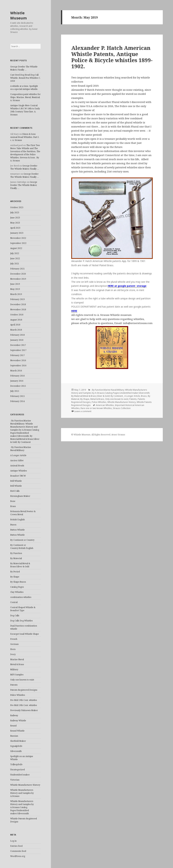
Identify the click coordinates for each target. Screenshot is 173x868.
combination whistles (21, 597)
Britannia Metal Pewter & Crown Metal (23, 513)
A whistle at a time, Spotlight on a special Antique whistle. (24, 88)
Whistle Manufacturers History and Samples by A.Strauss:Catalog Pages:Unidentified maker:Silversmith (22, 807)
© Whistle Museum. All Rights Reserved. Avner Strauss (98, 435)
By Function (16, 553)
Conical (14, 602)
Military (14, 669)
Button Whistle (17, 530)
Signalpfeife (16, 746)
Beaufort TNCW (18, 476)
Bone (13, 501)
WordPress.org (18, 856)
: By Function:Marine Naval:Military (21, 449)
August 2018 (16, 320)
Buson (13, 525)
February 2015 (17, 396)
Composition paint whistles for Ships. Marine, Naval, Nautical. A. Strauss (25, 97)
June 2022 (15, 258)
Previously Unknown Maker (24, 710)
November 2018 (18, 310)
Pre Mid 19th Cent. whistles (24, 700)
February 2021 (17, 269)
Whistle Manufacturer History (25, 785)
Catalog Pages (17, 587)
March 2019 (16, 294)
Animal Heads (17, 466)
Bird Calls (15, 491)
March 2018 (16, 330)
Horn (13, 649)
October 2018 (17, 315)
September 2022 (18, 243)
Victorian (15, 780)
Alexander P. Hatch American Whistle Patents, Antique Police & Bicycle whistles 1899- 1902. (112, 57)
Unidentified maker (20, 775)
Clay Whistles (17, 592)
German (14, 644)
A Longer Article (18, 455)
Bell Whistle (16, 481)
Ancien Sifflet (17, 460)
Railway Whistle (18, 721)
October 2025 (17, 207)
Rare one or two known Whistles (96, 408)
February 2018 (17, 335)
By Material (16, 558)
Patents (14, 685)
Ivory (13, 654)
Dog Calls (15, 616)
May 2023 (15, 223)
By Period (15, 572)
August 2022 (16, 248)
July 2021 (15, 264)
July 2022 (15, 253)
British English (17, 520)
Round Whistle (17, 731)
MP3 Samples (17, 675)
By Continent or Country (22, 540)
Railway (14, 715)
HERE (74, 311)
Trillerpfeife (16, 764)
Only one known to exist (22, 680)
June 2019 (15, 284)
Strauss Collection (122, 408)
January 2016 (17, 381)
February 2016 (17, 376)
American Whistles (105, 405)
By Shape (15, 577)
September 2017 (18, 350)
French (14, 639)
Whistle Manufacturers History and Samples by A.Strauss (22, 793)
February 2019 (17, 299)
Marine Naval (17, 659)
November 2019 (18, 279)
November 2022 (18, 238)
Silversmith (16, 751)
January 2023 (17, 233)
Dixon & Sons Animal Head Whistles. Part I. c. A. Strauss (25, 137)
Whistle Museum (18, 15)
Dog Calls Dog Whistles (21, 621)
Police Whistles (18, 695)
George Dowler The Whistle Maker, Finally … (24, 68)
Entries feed (16, 846)
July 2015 (15, 391)
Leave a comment (83, 411)
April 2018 (15, 325)
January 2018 (17, 340)
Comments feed (18, 851)
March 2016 (16, 371)
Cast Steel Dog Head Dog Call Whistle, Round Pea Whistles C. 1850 (25, 78)
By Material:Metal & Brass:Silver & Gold (20, 565)
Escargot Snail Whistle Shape (25, 634)
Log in (13, 841)
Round (13, 726)
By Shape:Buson (18, 582)
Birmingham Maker (20, 496)
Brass (13, 506)
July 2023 (15, 212)
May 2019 (15, 289)
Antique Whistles (19, 471)
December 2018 (18, 304)
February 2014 (17, 401)
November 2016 (18, 360)
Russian (14, 736)
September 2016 (18, 365)
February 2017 (17, 355)
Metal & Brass (17, 664)
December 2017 (18, 345)
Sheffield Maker (18, 741)
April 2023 (15, 228)
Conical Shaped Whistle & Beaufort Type (23, 609)
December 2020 (18, 274)
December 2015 (18, 386)
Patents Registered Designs (24, 690)
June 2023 (15, 218)
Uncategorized (17, 770)
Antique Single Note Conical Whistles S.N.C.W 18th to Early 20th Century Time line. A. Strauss (25, 110)
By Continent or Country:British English (22, 547)
